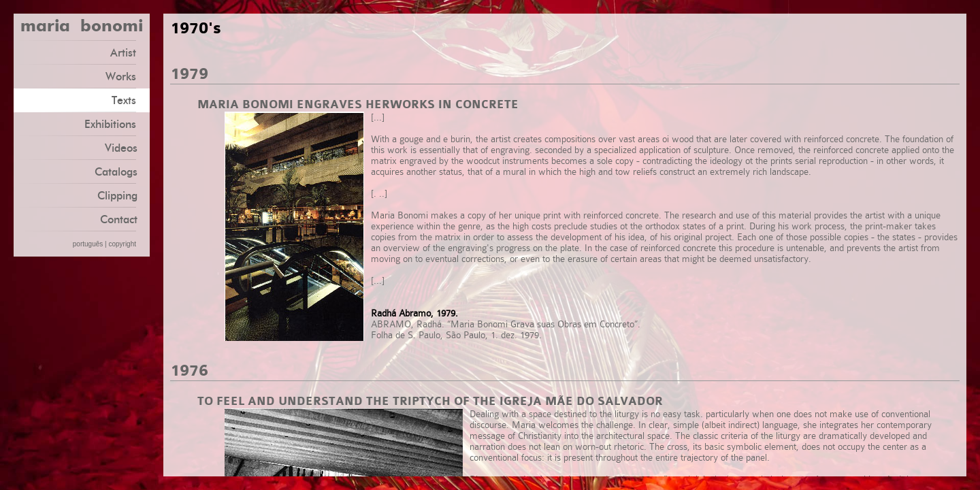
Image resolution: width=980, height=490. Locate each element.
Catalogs (116, 172)
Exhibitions (115, 124)
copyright (122, 244)
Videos (121, 148)
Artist (128, 52)
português (88, 244)
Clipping (117, 196)
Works (126, 76)
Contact (119, 219)
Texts (129, 100)
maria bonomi (82, 27)
